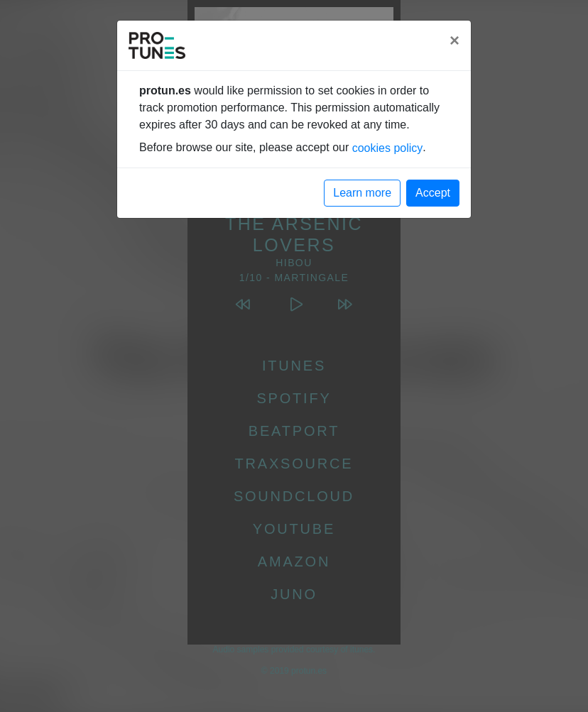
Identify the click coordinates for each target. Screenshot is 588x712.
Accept (433, 193)
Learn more (362, 193)
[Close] (454, 40)
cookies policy (388, 148)
